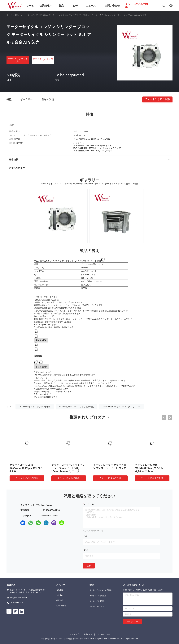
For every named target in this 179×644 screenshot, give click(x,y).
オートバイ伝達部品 (97, 601)
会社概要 (60, 590)
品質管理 (60, 600)
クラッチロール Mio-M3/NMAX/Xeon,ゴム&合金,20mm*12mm (149, 468)
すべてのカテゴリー (97, 606)
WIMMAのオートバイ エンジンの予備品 (77, 407)
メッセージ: (89, 504)
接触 (89, 566)
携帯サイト (88, 634)
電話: (86, 550)
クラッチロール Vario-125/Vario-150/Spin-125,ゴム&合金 (26, 468)
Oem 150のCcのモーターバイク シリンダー (121, 407)
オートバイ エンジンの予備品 (34, 15)
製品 (17, 15)
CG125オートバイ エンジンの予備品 (35, 407)
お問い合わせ (61, 606)
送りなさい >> (133, 622)
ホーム (9, 15)
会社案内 (60, 595)
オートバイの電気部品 (98, 596)
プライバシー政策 (104, 634)
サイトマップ (74, 634)
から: (86, 536)
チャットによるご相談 (18, 60)
